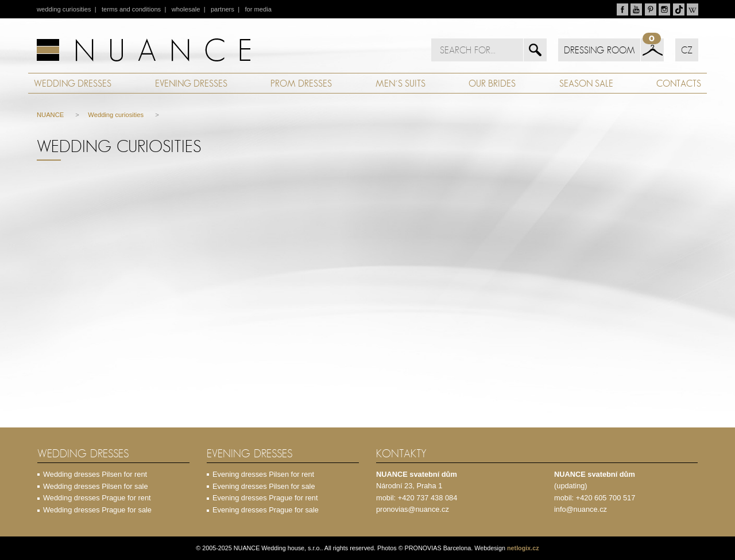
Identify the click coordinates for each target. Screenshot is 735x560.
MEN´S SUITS (401, 83)
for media (258, 9)
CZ (687, 50)
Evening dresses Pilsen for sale (264, 486)
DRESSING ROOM (599, 50)
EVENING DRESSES (191, 83)
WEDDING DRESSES (73, 83)
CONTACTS (679, 83)
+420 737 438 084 (428, 498)
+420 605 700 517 (606, 498)
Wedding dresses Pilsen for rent (95, 474)
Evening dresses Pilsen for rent (263, 474)
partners (223, 9)
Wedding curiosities (116, 115)
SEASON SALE (586, 83)
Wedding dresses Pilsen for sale (96, 486)
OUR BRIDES (492, 83)
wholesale (186, 9)
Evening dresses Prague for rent (265, 498)
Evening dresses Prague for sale (266, 510)
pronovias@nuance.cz (413, 509)
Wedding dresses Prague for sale (97, 510)
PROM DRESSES (301, 83)
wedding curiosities (64, 9)
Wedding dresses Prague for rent (97, 498)
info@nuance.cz (581, 509)
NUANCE (50, 115)
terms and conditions (131, 9)
